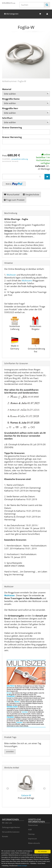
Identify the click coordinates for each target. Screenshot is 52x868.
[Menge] (23, 177)
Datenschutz (33, 825)
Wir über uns (7, 823)
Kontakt (5, 836)
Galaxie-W (26, 795)
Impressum (33, 839)
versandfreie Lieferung (20, 159)
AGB (30, 830)
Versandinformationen (11, 832)
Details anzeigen (22, 866)
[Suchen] (32, 5)
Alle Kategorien (11, 14)
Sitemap (31, 834)
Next (44, 789)
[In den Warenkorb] (47, 177)
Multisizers (27, 280)
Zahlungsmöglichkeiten (11, 827)
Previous (8, 789)
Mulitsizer (11, 275)
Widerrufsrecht (34, 843)
